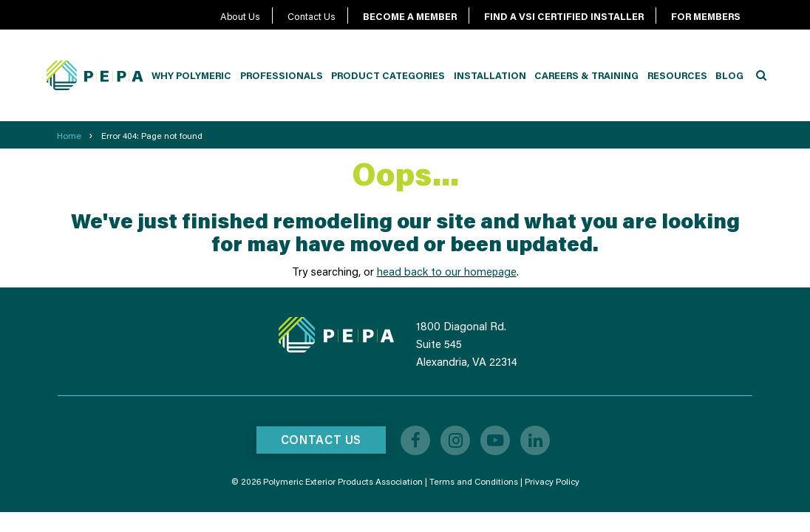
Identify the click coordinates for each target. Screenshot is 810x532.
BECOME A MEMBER (410, 16)
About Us (240, 16)
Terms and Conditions (474, 481)
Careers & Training (586, 75)
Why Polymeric (191, 75)
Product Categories (388, 75)
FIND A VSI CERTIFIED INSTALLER (564, 16)
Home (69, 136)
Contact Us (312, 16)
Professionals (282, 75)
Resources (677, 75)
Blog (729, 75)
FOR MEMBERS (706, 16)
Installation (490, 75)
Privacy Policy (552, 481)
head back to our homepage (447, 271)
